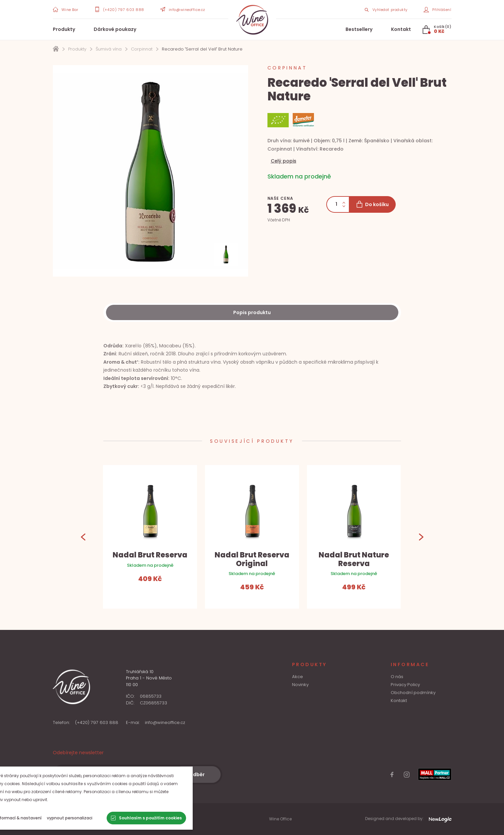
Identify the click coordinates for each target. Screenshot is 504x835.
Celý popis (284, 161)
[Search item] (386, 9)
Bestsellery (359, 29)
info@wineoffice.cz (165, 722)
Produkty (64, 29)
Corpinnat (142, 49)
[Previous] (83, 537)
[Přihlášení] (438, 9)
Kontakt (401, 29)
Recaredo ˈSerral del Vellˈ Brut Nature (202, 49)
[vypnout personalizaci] (95, 818)
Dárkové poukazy (115, 29)
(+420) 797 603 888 (97, 722)
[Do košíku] (372, 204)
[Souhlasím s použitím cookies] (172, 818)
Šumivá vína (109, 49)
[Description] (252, 312)
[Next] (421, 537)
